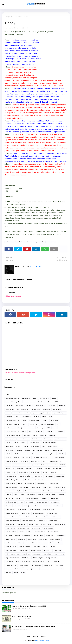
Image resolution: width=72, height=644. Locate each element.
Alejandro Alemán (35, 443)
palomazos (19, 406)
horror (55, 428)
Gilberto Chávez (53, 532)
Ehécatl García (10, 528)
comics (8, 413)
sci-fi (58, 424)
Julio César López (31, 543)
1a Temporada (10, 450)
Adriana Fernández (23, 439)
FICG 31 (18, 446)
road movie (48, 506)
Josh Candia (54, 498)
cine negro (9, 569)
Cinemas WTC (42, 521)
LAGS (21, 502)
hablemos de (30, 469)
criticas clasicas (19, 242)
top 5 (25, 424)
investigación (28, 506)
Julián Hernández (11, 502)
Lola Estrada (30, 502)
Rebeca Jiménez (11, 472)
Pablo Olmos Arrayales (13, 554)
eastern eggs (38, 432)
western (53, 472)
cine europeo (57, 409)
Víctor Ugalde (24, 565)
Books (16, 495)
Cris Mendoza (52, 406)
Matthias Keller (36, 550)
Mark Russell (29, 480)
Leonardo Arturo (11, 547)
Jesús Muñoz (43, 539)
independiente (53, 446)
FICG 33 (8, 443)
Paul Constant (54, 502)
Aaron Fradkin (10, 509)
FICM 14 (16, 443)
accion (34, 413)
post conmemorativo (47, 424)
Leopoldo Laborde (24, 547)
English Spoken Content (13, 435)
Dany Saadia (48, 439)
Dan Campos (9, 28)
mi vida (27, 413)
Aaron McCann (22, 509)
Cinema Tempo (50, 495)
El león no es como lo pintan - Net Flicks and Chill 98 (34, 627)
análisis (27, 450)
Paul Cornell (37, 554)
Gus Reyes (9, 535)
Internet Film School (59, 413)
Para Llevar (41, 402)
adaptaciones (41, 406)
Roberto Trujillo (38, 558)
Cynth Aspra (53, 521)
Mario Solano (35, 461)
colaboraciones (11, 484)
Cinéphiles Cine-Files (50, 443)
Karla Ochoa (58, 543)
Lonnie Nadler (36, 491)
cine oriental (26, 458)
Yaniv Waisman (36, 565)
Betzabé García (41, 517)
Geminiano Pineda (39, 532)
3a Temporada (10, 439)
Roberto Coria (26, 558)
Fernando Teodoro (59, 487)
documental (30, 406)
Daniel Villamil (36, 487)
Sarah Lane (17, 506)
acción (45, 461)
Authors (8, 495)
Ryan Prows (9, 561)
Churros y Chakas (11, 487)
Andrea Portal (42, 484)
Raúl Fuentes (49, 476)
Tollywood (56, 561)
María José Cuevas (11, 550)
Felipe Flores (47, 487)
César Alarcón (10, 524)
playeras (53, 569)
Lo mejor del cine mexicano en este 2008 (29, 606)
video (35, 398)
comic (38, 454)
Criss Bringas (60, 476)
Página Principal (11, 17)
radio (30, 465)
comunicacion (36, 472)
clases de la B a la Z (27, 454)
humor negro (34, 424)
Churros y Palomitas (42, 640)
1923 (44, 446)
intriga (20, 428)
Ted (48, 561)
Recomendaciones (55, 461)
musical (40, 469)
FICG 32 (35, 435)
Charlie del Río (53, 484)
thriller (24, 432)
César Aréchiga (22, 524)
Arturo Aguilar (53, 465)
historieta (18, 569)
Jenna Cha (21, 539)
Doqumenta (9, 446)
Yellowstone (49, 432)
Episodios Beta (37, 528)
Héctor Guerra (10, 469)
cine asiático (57, 480)
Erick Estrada (48, 528)
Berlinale (48, 450)
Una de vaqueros (60, 439)
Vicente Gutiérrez (11, 565)
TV (52, 458)
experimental (35, 446)
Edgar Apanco (58, 450)
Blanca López (24, 461)
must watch (51, 242)
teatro (61, 569)
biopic (48, 480)
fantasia (24, 443)
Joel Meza (44, 498)
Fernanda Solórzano (32, 498)
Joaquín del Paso (55, 539)
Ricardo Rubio (47, 491)
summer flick (17, 413)
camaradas (9, 406)
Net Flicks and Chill (23, 409)
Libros (27, 491)
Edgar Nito (19, 498)
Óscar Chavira (60, 458)
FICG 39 (16, 454)
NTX (48, 428)
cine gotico (59, 565)
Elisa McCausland (23, 528)
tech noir (9, 573)
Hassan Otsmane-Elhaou (23, 535)
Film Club (9, 491)
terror (16, 573)
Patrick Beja (26, 554)
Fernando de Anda (25, 532)
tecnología (41, 428)
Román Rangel (26, 417)
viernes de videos (30, 402)
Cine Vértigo (60, 432)
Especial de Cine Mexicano (53, 469)
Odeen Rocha (38, 476)
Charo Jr (40, 495)
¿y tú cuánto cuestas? (22, 616)
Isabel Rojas (61, 535)
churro (24, 420)
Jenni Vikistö (32, 539)
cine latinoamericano (12, 420)
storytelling (58, 506)
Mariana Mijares (11, 476)
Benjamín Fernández (12, 517)
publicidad (61, 454)
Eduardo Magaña (59, 524)
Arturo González (52, 513)
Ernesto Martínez (11, 532)
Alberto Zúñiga (26, 513)
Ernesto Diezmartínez (12, 432)
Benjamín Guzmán (27, 517)
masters (36, 417)
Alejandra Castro (60, 491)
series (20, 484)
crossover (20, 469)
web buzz (45, 420)
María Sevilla (24, 550)
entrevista (52, 435)
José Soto (19, 543)
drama (29, 242)
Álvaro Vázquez (30, 484)
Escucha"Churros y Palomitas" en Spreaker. (20, 373)
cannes (8, 465)
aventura (43, 435)
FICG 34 (26, 446)
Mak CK (45, 547)
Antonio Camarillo (11, 461)
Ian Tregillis (18, 491)
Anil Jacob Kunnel (39, 513)
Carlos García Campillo (28, 495)
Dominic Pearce (46, 524)
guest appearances (19, 465)
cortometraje (10, 409)
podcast (19, 402)
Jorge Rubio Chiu (39, 242)
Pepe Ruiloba (48, 554)
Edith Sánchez (37, 439)
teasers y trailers (34, 420)
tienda (23, 573)
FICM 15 (17, 458)
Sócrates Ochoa (24, 472)
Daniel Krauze (24, 487)
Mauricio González (25, 476)
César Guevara (34, 524)
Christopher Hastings (28, 521)
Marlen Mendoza (42, 502)
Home (28, 637)
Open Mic (27, 435)
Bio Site (35, 637)
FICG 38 (8, 454)
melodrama (44, 569)
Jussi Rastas (43, 543)
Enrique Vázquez (16, 480)
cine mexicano (44, 398)
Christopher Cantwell (12, 521)
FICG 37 (63, 465)
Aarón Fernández (35, 509)
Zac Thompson (48, 565)
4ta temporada (10, 428)
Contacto (44, 637)
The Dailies (9, 417)
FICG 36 (20, 450)
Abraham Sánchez (40, 465)
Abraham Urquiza (48, 509)
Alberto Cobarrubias (12, 513)
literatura (38, 506)
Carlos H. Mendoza (54, 517)
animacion (46, 409)
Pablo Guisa (57, 550)
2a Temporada (37, 450)
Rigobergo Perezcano (12, 558)
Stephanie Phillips (39, 561)
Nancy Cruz (47, 550)
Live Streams (26, 398)
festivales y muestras (12, 398)
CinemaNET (62, 495)
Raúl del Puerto (59, 554)
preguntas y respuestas (13, 424)
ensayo (46, 472)
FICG (56, 402)
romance (8, 458)
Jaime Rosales (30, 428)
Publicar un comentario (13, 296)
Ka (51, 543)
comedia (62, 406)
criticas (20, 17)
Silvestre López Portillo (23, 561)
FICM (17, 417)
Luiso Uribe (36, 547)
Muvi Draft (55, 420)
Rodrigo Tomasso (51, 558)
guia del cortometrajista (40, 458)
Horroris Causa (38, 535)
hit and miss (36, 409)
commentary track (49, 454)
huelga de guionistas (31, 569)
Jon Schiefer (9, 543)
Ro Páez (8, 506)
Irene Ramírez (50, 535)
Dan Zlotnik (9, 498)
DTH (7, 480)
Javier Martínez (11, 539)
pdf (30, 432)
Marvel (53, 547)
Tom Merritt (39, 480)
